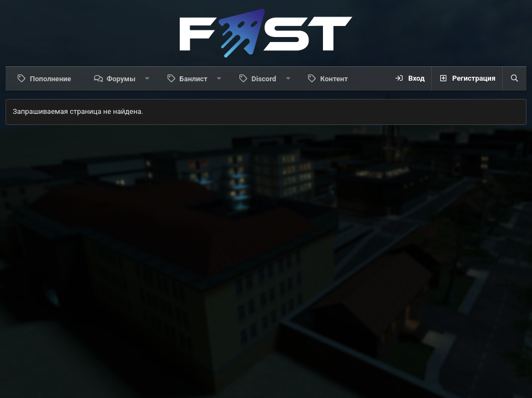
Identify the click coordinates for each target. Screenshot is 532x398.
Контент (334, 79)
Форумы (121, 79)
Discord (264, 79)
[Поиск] (514, 78)
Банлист (194, 79)
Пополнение (51, 79)
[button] (147, 78)
